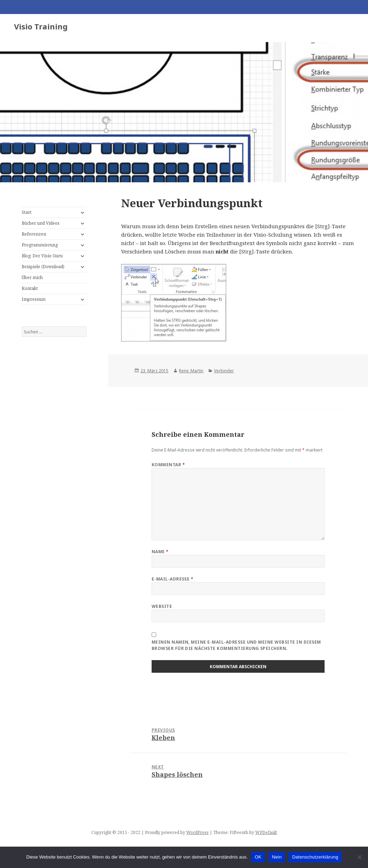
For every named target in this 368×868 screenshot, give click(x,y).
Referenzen (34, 234)
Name (160, 552)
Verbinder (224, 371)
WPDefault (266, 832)
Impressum (34, 299)
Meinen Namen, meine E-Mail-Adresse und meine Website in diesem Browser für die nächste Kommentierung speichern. (236, 645)
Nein (277, 857)
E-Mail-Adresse (173, 579)
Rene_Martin (191, 371)
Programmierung (40, 245)
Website (162, 606)
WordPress (197, 832)
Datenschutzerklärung (315, 857)
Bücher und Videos (41, 223)
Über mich (32, 277)
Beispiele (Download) (43, 267)
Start (27, 212)
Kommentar (168, 465)
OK (258, 857)
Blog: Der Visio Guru (42, 256)
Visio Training (41, 26)
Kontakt (30, 288)
